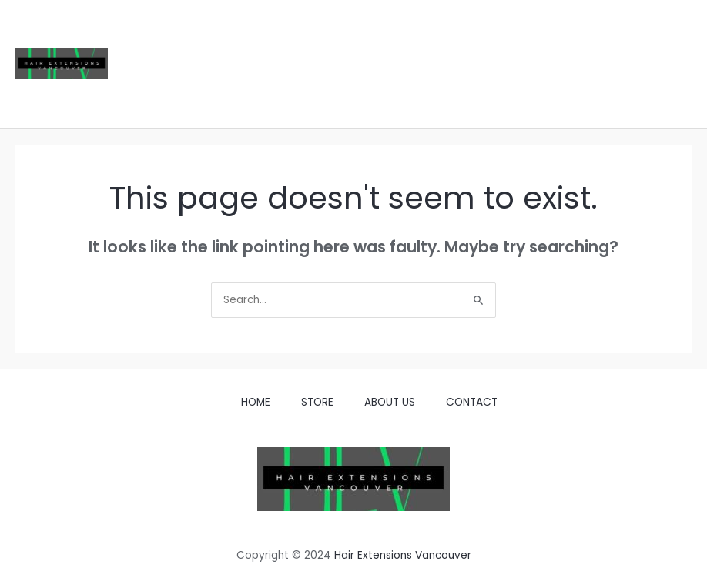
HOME (256, 402)
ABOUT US (390, 402)
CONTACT (472, 402)
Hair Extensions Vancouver (403, 555)
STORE (317, 402)
